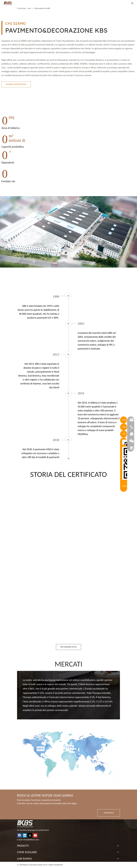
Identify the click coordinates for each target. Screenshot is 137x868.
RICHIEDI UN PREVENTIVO (16, 84)
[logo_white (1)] (25, 824)
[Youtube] (35, 835)
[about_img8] (68, 754)
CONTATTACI (109, 813)
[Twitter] (30, 835)
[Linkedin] (25, 835)
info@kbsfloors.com (31, 840)
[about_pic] (68, 232)
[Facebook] (19, 835)
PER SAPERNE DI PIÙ (68, 647)
